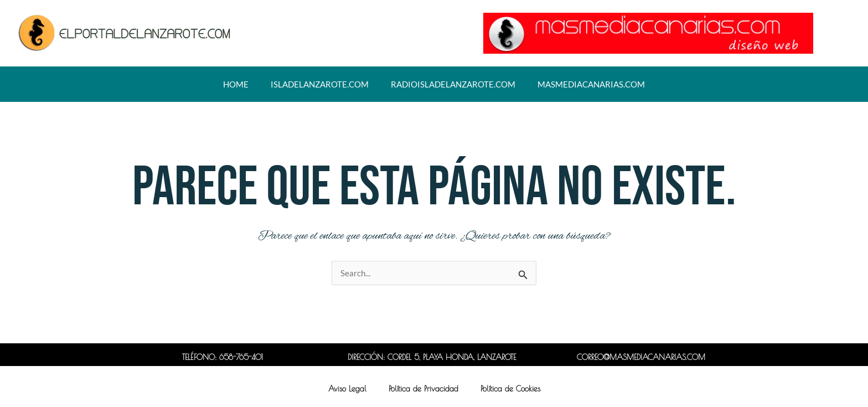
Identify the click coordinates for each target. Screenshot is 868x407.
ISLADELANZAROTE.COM (320, 84)
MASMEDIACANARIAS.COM (591, 84)
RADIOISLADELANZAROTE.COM (453, 84)
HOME (236, 84)
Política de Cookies (510, 389)
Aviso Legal (347, 389)
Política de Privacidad (423, 389)
